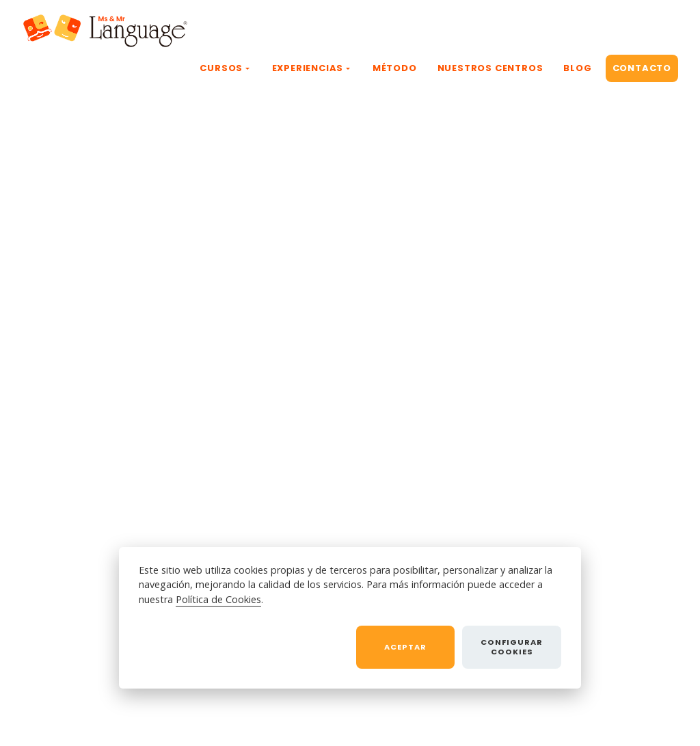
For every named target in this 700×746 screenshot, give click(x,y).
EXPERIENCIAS (308, 68)
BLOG (577, 68)
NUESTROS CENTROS (490, 68)
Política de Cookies (218, 599)
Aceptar (405, 647)
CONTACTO (642, 68)
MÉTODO (395, 68)
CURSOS (221, 68)
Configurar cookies (512, 647)
